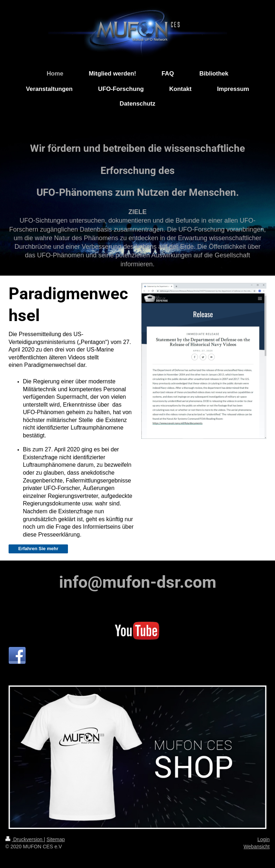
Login (264, 839)
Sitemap (56, 839)
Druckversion (24, 839)
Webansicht (257, 847)
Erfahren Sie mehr (38, 549)
